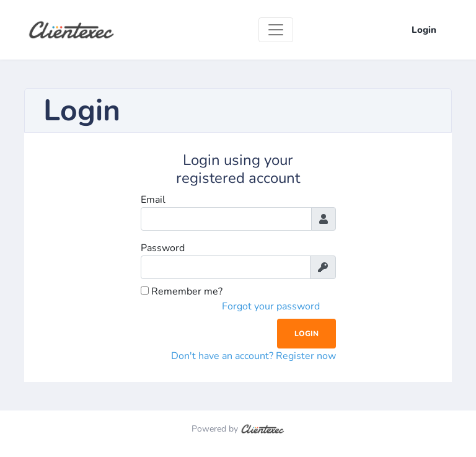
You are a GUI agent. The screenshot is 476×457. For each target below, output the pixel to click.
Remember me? (182, 291)
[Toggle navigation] (276, 30)
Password (163, 248)
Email (153, 200)
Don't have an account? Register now (253, 356)
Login (424, 30)
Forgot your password (271, 306)
